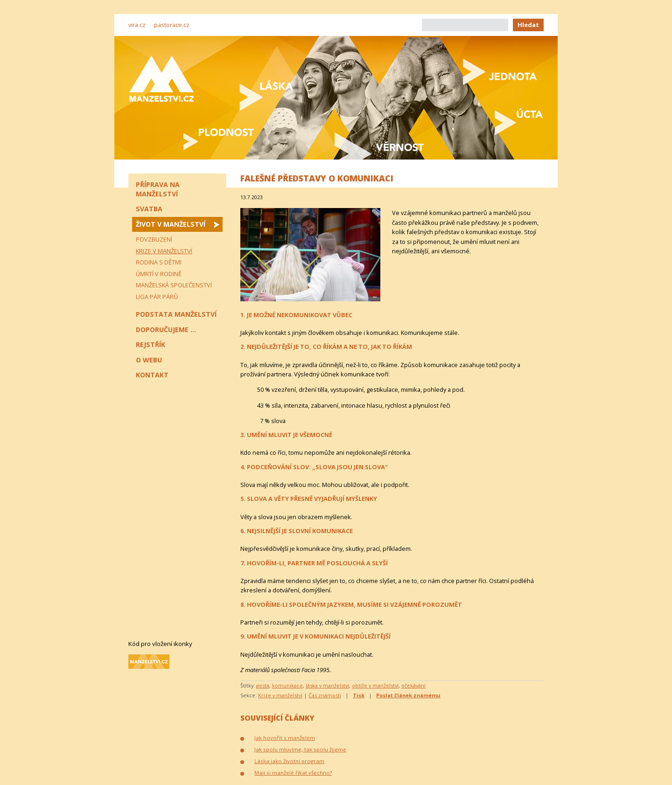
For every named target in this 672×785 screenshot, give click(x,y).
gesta (263, 685)
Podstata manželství (176, 314)
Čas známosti (325, 695)
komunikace (287, 685)
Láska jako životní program (289, 761)
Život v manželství (171, 224)
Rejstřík (150, 344)
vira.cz (137, 25)
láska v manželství (327, 685)
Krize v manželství (280, 695)
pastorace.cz (172, 25)
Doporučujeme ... (166, 330)
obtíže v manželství (375, 685)
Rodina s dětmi (159, 262)
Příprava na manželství (158, 189)
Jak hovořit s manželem (285, 738)
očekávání (413, 685)
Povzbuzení (154, 239)
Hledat (528, 25)
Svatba (149, 209)
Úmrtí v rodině (159, 274)
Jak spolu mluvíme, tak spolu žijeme (300, 749)
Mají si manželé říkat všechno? (293, 773)
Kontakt (152, 375)
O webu (149, 360)
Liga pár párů (157, 297)
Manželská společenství (174, 285)
